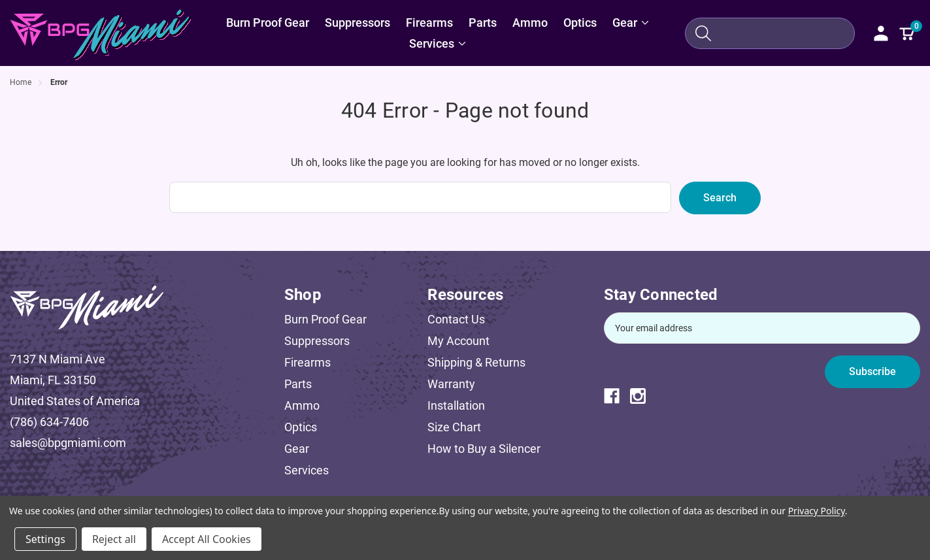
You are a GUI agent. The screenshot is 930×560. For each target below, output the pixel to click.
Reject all (114, 539)
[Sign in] (881, 33)
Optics (301, 427)
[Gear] (631, 23)
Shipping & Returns (476, 362)
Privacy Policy (817, 511)
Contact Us (456, 319)
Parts (298, 384)
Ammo (302, 405)
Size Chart (454, 427)
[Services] (438, 44)
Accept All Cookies (207, 539)
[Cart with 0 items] (907, 33)
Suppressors (317, 341)
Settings (45, 539)
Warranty (451, 384)
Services (307, 470)
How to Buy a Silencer (484, 449)
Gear (297, 449)
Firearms (307, 362)
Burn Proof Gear (325, 319)
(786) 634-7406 (49, 422)
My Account (458, 341)
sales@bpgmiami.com (68, 443)
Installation (456, 405)
